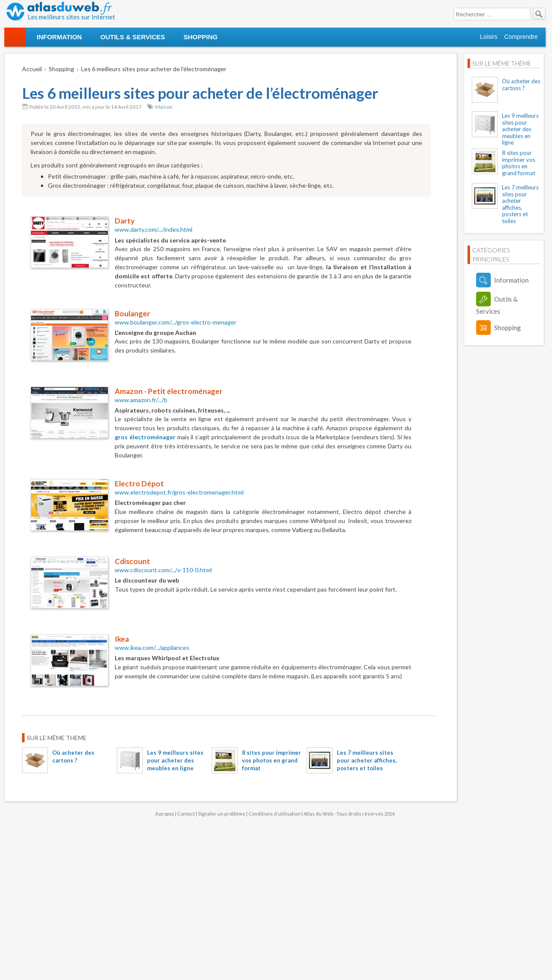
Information (59, 37)
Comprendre (521, 37)
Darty (125, 221)
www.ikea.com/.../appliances (152, 648)
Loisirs (489, 37)
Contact (186, 814)
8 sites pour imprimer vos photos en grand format (271, 760)
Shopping (200, 37)
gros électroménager (145, 437)
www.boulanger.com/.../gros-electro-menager (176, 322)
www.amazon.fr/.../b (141, 400)
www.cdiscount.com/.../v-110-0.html (163, 570)
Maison (164, 107)
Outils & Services (133, 37)
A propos (165, 814)
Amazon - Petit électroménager (169, 391)
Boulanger (132, 314)
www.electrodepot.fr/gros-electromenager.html (179, 492)
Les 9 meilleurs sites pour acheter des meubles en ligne (175, 760)
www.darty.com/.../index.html (154, 229)
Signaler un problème (222, 814)
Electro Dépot (139, 484)
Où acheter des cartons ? (521, 85)
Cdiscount (132, 561)
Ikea (122, 639)
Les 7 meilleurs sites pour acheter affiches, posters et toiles (367, 760)
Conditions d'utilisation (274, 814)
